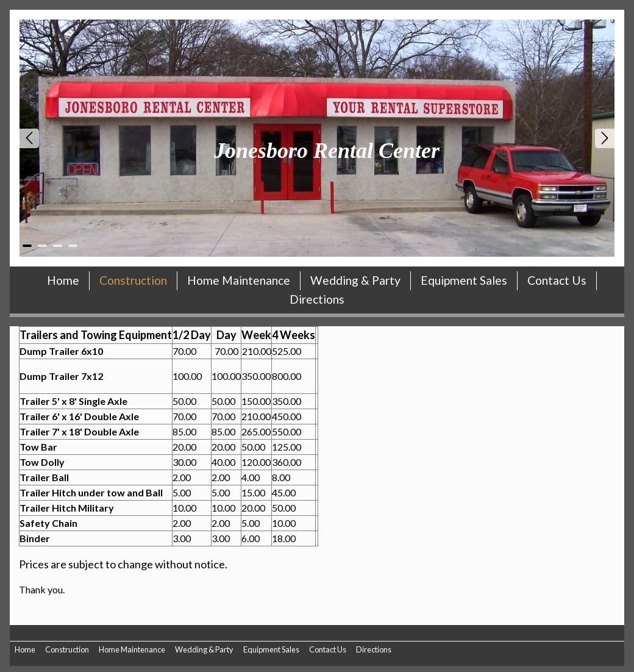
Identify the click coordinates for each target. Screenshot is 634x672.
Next (605, 138)
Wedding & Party (355, 280)
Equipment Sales (464, 280)
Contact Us (557, 280)
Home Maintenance (239, 280)
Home (63, 280)
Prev (29, 138)
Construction (133, 280)
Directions (317, 299)
